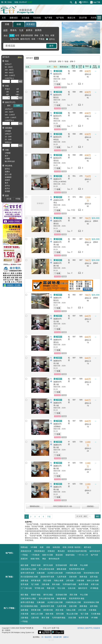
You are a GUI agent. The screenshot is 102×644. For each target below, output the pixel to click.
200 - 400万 (9, 70)
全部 (5, 30)
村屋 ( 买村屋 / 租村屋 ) (72, 547)
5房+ (18, 95)
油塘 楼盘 (24, 610)
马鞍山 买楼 (71, 610)
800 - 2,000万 (10, 75)
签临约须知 (70, 555)
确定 (98, 516)
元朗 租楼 (45, 584)
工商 (42, 35)
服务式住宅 (25, 39)
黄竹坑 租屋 (48, 565)
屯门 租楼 (35, 584)
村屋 (52, 35)
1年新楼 (8, 131)
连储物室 (8, 177)
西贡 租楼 (47, 580)
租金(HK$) (95, 67)
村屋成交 (51, 551)
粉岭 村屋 (49, 614)
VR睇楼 (8, 153)
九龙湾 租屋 (62, 577)
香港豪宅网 (57, 637)
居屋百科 (24, 559)
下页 (49, 517)
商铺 (36, 35)
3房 (18, 92)
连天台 (7, 188)
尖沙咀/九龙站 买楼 (55, 602)
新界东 (29, 30)
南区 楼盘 (24, 595)
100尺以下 (9, 109)
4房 (7, 95)
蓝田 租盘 (94, 577)
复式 (7, 183)
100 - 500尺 (9, 112)
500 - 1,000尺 (10, 115)
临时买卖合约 (95, 551)
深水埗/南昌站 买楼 (91, 602)
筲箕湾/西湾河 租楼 (77, 569)
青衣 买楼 (45, 618)
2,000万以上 (9, 78)
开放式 (7, 89)
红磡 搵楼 (41, 602)
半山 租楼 (84, 565)
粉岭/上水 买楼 (37, 614)
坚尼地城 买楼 (61, 595)
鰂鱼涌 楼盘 (62, 598)
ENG (10, 2)
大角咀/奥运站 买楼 (73, 602)
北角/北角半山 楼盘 (28, 598)
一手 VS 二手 (83, 555)
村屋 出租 (95, 584)
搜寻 (51, 46)
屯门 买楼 (84, 614)
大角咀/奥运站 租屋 (73, 573)
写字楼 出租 (39, 588)
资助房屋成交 (39, 551)
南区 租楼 (24, 565)
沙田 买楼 (82, 610)
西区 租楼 (73, 565)
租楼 (19, 24)
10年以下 (8, 134)
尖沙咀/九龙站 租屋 (55, 573)
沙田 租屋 (70, 580)
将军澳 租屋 (36, 580)
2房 (7, 92)
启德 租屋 (73, 577)
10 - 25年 (8, 137)
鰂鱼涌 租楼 (62, 569)
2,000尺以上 (9, 120)
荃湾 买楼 (60, 614)
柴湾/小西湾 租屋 (27, 573)
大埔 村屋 (24, 614)
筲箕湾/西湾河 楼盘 (77, 598)
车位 (47, 35)
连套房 (7, 180)
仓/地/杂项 (14, 39)
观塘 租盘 (83, 577)
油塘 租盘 (24, 580)
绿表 (33, 39)
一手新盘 (41, 39)
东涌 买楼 (72, 618)
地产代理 (94, 555)
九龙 (21, 30)
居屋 (48, 547)
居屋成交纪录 (26, 551)
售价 (87, 66)
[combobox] (25, 46)
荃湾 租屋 (24, 584)
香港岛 (13, 30)
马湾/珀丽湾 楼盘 (59, 618)
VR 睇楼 (34, 547)
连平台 (7, 186)
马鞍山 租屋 (59, 580)
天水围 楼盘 (96, 614)
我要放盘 (24, 547)
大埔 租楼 (80, 580)
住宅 (17, 35)
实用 (18, 106)
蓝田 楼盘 (94, 606)
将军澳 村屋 (48, 610)
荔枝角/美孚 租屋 (47, 577)
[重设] (20, 57)
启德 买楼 (73, 606)
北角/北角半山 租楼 (28, 569)
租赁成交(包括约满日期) (77, 551)
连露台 (7, 172)
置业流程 (59, 555)
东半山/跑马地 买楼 (46, 598)
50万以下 (8, 64)
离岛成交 (61, 551)
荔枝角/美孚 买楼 (47, 606)
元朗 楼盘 (24, 618)
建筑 (9, 106)
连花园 (7, 191)
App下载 (95, 2)
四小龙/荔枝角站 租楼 (29, 577)
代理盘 (18, 199)
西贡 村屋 (59, 610)
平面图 (7, 159)
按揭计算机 (35, 559)
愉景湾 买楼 (83, 618)
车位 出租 (61, 588)
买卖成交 (31, 24)
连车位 (52, 39)
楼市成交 (88, 547)
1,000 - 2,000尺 (11, 118)
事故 (44, 559)
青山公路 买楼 (72, 614)
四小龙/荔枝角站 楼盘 (29, 606)
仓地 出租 (72, 588)
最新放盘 (63, 67)
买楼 (7, 24)
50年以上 (8, 142)
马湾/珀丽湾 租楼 (69, 584)
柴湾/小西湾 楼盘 (27, 602)
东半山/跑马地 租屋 (46, 569)
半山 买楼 (84, 595)
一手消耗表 (35, 555)
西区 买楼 (73, 595)
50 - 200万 (9, 67)
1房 (18, 89)
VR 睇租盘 (94, 588)
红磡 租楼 (41, 573)
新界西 (38, 30)
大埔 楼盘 (93, 610)
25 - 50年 (8, 139)
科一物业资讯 (47, 637)
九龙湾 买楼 (62, 606)
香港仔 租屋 (36, 565)
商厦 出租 (51, 588)
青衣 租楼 (56, 584)
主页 (4, 18)
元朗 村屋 (35, 618)
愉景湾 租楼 (83, 584)
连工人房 (8, 174)
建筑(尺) (73, 67)
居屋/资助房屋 (27, 35)
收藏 (57, 84)
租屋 (42, 547)
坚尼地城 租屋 (61, 565)
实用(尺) (80, 67)
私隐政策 (97, 628)
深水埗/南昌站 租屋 (91, 573)
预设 (55, 67)
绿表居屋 (56, 547)
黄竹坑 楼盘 (48, 595)
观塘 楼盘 (83, 606)
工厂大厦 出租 (26, 588)
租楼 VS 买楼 (48, 555)
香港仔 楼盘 (36, 595)
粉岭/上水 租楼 (93, 580)
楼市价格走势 (54, 559)
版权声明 (89, 628)
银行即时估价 (10, 161)
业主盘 (9, 199)
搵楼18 (66, 637)
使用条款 (81, 628)
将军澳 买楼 (36, 610)
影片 (7, 156)
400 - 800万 (9, 73)
